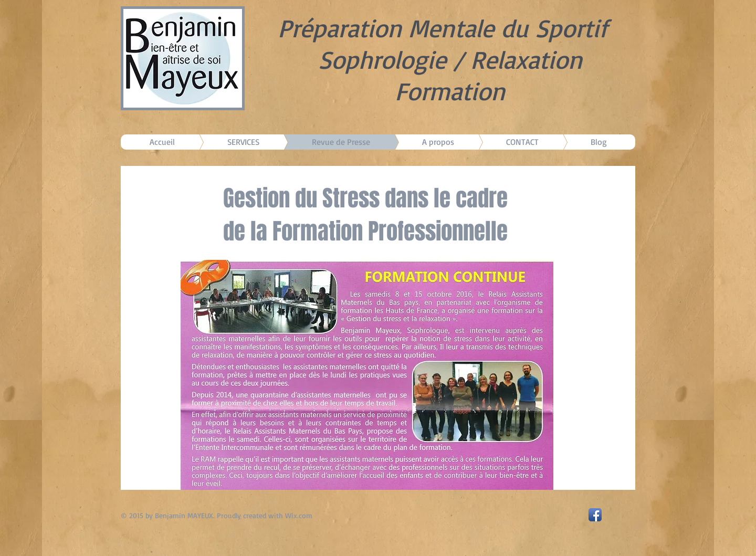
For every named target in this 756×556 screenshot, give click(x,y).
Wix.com (299, 515)
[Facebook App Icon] (595, 515)
